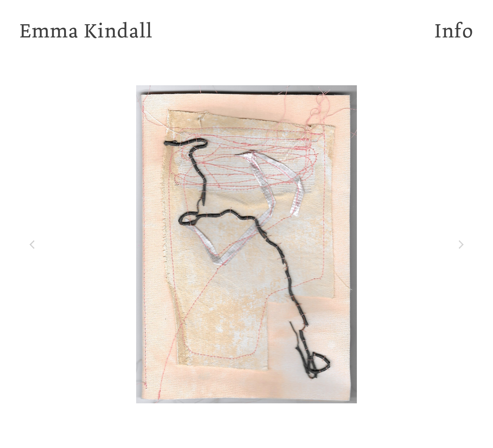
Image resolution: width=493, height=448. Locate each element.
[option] (246, 244)
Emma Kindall (86, 31)
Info (454, 31)
